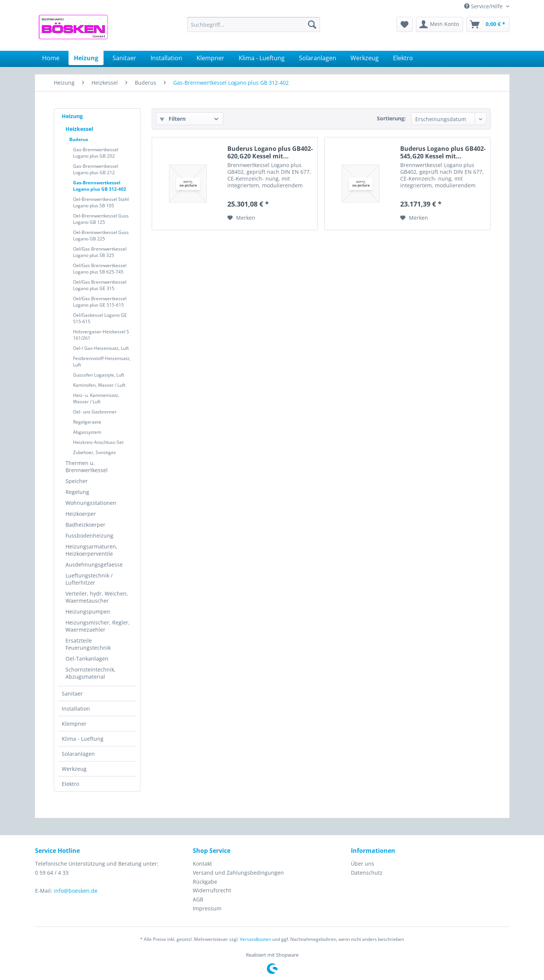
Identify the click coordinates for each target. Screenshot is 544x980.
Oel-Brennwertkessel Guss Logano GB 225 (101, 236)
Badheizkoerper (85, 525)
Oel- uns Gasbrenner (95, 412)
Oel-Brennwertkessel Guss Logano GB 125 (101, 219)
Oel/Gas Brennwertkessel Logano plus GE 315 (100, 285)
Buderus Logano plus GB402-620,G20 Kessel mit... (270, 152)
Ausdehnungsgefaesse (94, 564)
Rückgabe (205, 882)
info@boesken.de (76, 891)
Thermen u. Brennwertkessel (87, 466)
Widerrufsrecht (212, 890)
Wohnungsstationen (91, 503)
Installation (76, 709)
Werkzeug (74, 769)
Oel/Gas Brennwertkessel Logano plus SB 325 (100, 252)
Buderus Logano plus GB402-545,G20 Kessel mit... (443, 152)
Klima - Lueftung (83, 739)
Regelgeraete (87, 422)
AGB (198, 899)
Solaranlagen (78, 754)
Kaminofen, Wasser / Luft (99, 385)
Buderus (79, 139)
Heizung (72, 116)
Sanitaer (72, 694)
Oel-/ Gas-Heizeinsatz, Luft (101, 348)
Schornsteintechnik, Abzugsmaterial (91, 673)
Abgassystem (87, 432)
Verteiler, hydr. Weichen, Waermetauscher (97, 597)
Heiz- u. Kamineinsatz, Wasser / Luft (96, 398)
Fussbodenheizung (89, 536)
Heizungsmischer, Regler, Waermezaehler (98, 626)
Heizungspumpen (88, 612)
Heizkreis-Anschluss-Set (98, 442)
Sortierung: (391, 118)
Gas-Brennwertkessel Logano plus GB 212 (96, 169)
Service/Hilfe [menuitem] (484, 6)
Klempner (74, 724)
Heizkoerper (81, 514)
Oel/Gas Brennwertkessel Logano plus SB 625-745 (100, 269)
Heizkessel (79, 129)
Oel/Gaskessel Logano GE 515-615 (100, 318)
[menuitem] (254, 24)
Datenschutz (367, 873)
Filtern (173, 119)
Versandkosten (255, 939)
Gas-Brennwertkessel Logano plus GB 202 (96, 153)
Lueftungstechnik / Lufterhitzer (89, 579)
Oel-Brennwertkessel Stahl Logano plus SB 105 (101, 202)
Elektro (70, 784)
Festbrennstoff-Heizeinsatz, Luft (102, 362)
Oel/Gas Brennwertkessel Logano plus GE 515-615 (100, 302)
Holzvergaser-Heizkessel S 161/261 (101, 335)
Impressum (207, 908)
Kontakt (202, 864)
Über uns (363, 864)
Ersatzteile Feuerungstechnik (88, 644)
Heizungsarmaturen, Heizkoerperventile (91, 550)
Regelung (77, 492)
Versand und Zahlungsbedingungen (238, 873)
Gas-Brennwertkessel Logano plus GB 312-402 (100, 186)
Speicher (77, 481)
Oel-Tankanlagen (87, 659)
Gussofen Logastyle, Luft (99, 375)
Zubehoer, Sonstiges (94, 452)
